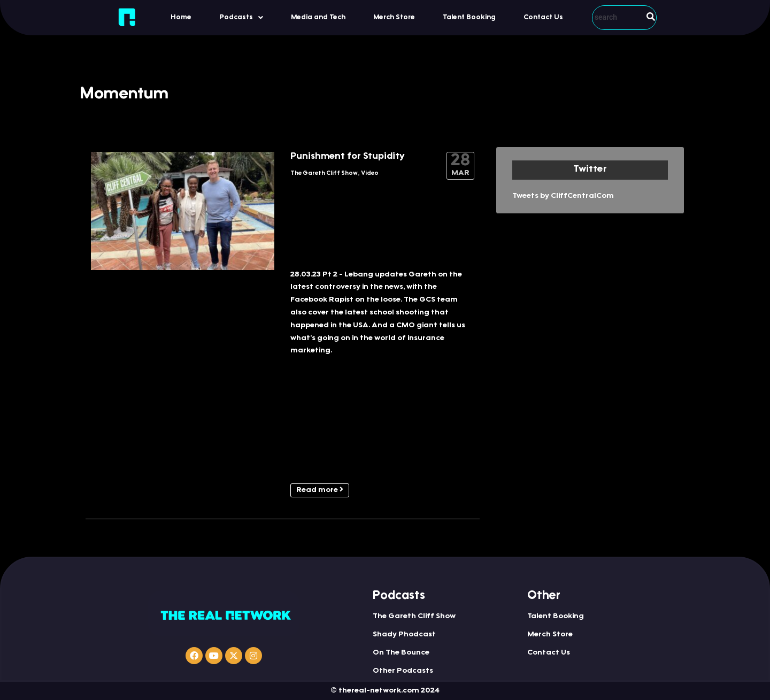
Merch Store (394, 17)
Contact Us (543, 17)
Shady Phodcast (404, 635)
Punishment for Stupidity (348, 157)
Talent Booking (469, 17)
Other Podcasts (403, 671)
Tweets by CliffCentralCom (563, 196)
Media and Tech (318, 17)
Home (181, 17)
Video (370, 174)
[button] (241, 17)
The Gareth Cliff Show (324, 174)
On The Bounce (401, 653)
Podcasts (241, 18)
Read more (320, 490)
